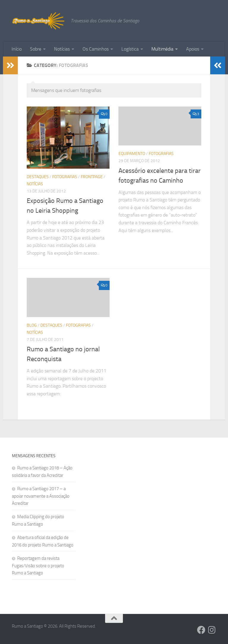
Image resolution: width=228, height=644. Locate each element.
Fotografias (65, 177)
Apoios (193, 49)
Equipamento (132, 154)
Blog (32, 325)
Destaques (38, 177)
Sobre (36, 49)
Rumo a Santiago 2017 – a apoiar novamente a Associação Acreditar (41, 496)
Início (17, 49)
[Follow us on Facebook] (201, 630)
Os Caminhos (96, 49)
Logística (130, 49)
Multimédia (162, 49)
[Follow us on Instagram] (212, 630)
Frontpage (92, 177)
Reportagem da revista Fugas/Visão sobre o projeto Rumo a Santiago (38, 566)
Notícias (62, 49)
